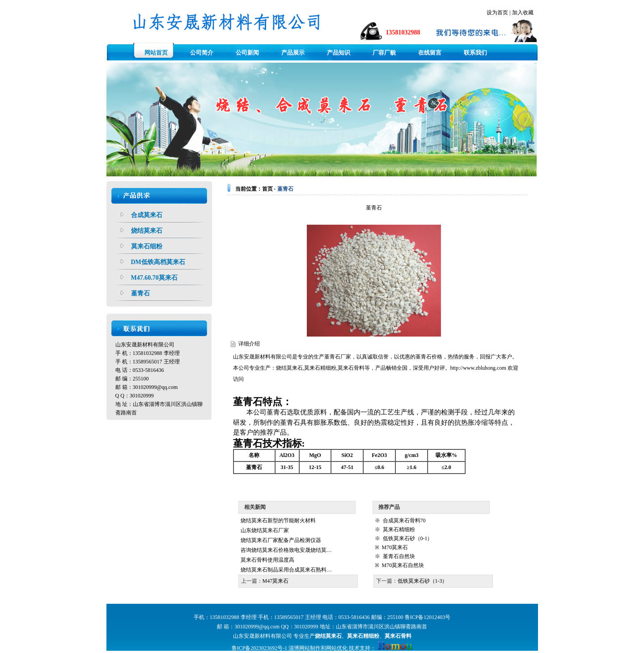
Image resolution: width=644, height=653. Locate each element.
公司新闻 (247, 53)
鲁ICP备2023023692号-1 (260, 648)
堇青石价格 (429, 357)
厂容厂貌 (384, 53)
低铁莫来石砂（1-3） (423, 581)
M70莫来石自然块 (403, 565)
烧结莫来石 (289, 368)
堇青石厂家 (338, 357)
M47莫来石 (276, 581)
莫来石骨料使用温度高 (267, 560)
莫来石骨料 (351, 368)
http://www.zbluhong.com (478, 368)
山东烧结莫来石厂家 (265, 530)
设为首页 (497, 13)
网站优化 (337, 648)
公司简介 (202, 53)
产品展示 (293, 53)
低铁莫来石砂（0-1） (408, 538)
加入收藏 (523, 13)
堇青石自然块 (399, 556)
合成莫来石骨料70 (404, 521)
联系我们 (475, 53)
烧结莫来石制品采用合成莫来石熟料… (286, 570)
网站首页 (156, 53)
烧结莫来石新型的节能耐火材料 (278, 521)
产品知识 (339, 53)
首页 (267, 189)
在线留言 (430, 53)
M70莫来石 (395, 547)
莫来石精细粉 (320, 368)
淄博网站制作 (305, 648)
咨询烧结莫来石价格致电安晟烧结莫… (286, 550)
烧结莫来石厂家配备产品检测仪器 (281, 540)
